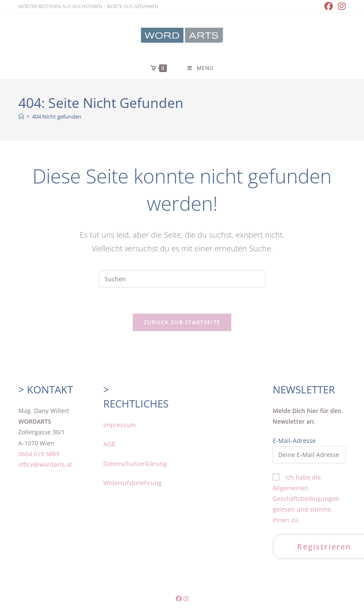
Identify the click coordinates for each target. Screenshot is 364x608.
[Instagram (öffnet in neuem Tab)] (341, 6)
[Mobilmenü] (201, 68)
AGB (109, 444)
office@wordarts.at (45, 464)
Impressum (119, 425)
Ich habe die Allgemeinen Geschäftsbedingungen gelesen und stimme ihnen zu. (306, 499)
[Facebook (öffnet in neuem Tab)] (329, 6)
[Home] (21, 116)
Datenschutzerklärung (135, 464)
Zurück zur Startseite (182, 322)
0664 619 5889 (39, 454)
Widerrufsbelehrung (132, 483)
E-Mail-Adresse (294, 441)
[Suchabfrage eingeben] (182, 279)
